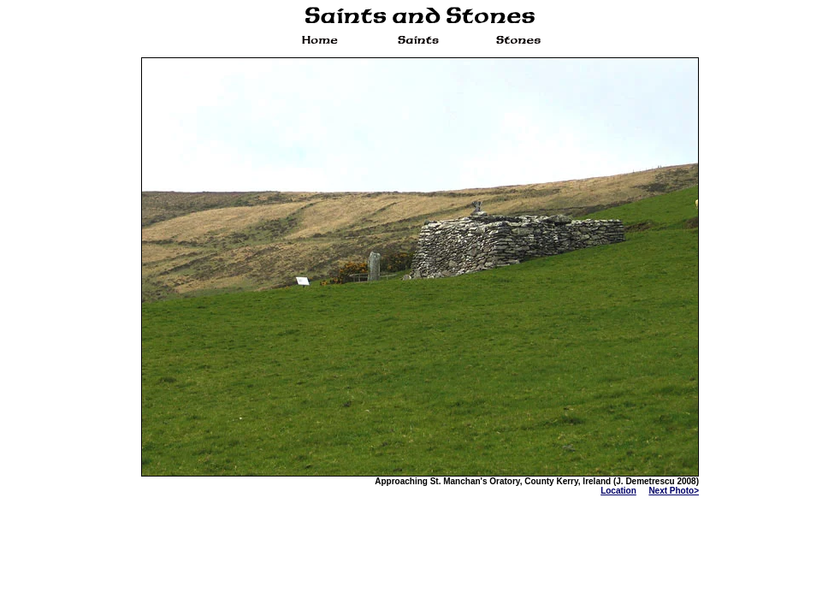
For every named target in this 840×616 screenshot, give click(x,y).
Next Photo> (674, 491)
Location (618, 491)
